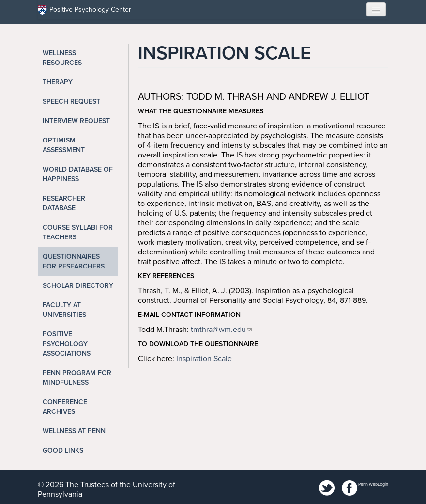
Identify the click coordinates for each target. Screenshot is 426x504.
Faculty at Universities (64, 310)
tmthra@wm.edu (218, 330)
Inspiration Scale (204, 359)
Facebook (350, 488)
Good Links (63, 450)
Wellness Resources (62, 58)
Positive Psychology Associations (67, 344)
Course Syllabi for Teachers (78, 232)
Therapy (58, 82)
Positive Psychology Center (84, 10)
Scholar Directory (78, 286)
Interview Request (76, 121)
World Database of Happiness (78, 174)
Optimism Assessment (64, 145)
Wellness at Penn (74, 431)
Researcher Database (64, 203)
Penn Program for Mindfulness (77, 378)
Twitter (327, 488)
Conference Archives (65, 407)
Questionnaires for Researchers (74, 261)
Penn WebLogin (373, 484)
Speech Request (71, 102)
